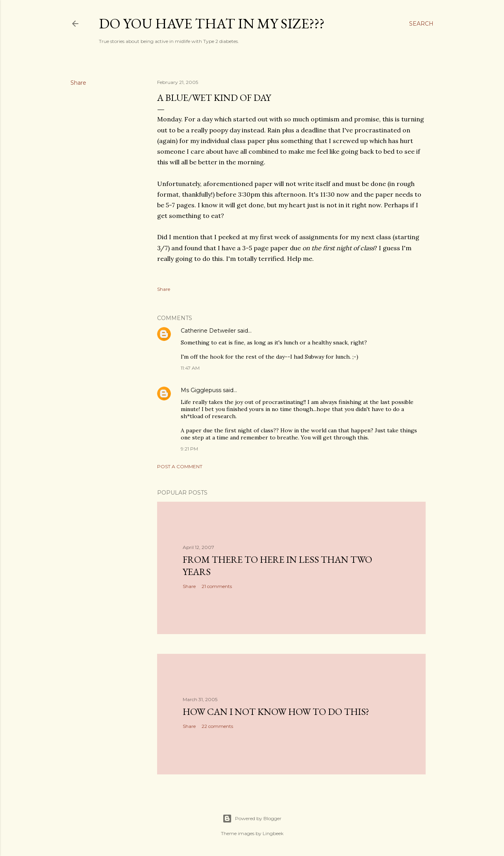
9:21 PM (189, 449)
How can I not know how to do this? (276, 712)
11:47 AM (190, 368)
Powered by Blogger (252, 819)
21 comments (217, 586)
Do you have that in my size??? (212, 23)
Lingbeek (273, 833)
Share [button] (78, 83)
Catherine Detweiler (208, 331)
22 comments (217, 726)
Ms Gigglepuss (201, 390)
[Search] (421, 24)
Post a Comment (180, 466)
